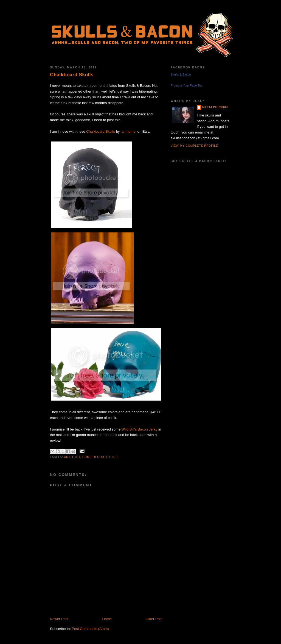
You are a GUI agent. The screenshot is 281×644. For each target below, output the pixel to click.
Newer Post (59, 619)
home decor (93, 457)
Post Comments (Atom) (90, 629)
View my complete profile (194, 146)
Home (107, 619)
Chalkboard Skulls (72, 75)
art (67, 457)
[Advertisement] (114, 610)
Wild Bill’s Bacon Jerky (140, 429)
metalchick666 (215, 107)
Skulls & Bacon (181, 74)
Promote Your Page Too (187, 85)
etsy (76, 457)
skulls (113, 457)
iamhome (128, 131)
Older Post (154, 619)
